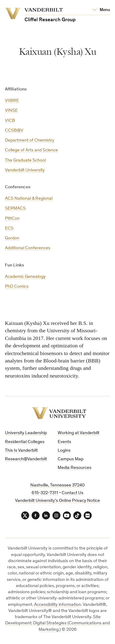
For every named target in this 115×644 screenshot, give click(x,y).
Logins (64, 451)
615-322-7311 (45, 493)
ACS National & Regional (29, 199)
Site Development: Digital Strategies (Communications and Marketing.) (57, 623)
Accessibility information (57, 605)
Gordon (12, 238)
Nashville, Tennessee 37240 (57, 485)
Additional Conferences (28, 248)
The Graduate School (25, 160)
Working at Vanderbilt (79, 433)
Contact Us (73, 493)
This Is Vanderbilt (21, 451)
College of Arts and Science (31, 150)
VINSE (11, 111)
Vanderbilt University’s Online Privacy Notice (57, 501)
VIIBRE (12, 101)
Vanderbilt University (25, 170)
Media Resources (75, 468)
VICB (10, 121)
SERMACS (15, 208)
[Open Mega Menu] (101, 10)
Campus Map (71, 459)
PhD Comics (17, 287)
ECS (9, 228)
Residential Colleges (25, 442)
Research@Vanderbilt (26, 459)
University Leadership (26, 433)
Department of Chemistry (30, 140)
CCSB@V (14, 131)
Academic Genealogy (25, 277)
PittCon (12, 219)
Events (64, 442)
